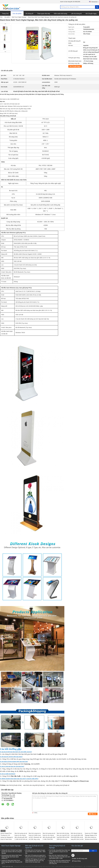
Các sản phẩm (17, 14)
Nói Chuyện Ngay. (91, 14)
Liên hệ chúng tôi (76, 14)
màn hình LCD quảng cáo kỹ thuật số (58, 785)
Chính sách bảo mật (8, 867)
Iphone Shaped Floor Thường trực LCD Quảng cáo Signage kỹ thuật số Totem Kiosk (7, 836)
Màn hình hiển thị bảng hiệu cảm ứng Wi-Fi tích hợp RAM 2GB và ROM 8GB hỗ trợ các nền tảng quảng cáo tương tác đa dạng (63, 838)
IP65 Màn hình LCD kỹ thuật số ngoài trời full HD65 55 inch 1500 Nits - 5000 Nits (35, 852)
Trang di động (76, 861)
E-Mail (74, 859)
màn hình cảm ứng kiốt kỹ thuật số (34, 785)
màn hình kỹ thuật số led (14, 785)
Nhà (1, 17)
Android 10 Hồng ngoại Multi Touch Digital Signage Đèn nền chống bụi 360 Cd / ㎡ (12, 862)
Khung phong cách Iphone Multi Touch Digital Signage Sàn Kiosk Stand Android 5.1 (12, 857)
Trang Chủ (5, 14)
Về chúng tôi (29, 14)
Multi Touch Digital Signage (19, 17)
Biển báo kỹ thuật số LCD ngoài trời (34, 847)
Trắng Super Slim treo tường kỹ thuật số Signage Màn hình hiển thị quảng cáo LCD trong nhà (60, 862)
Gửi (93, 851)
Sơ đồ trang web (82, 859)
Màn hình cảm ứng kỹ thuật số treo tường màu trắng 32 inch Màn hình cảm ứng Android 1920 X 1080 (59, 857)
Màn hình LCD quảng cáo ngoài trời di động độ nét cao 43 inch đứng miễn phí (36, 856)
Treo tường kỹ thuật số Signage (57, 847)
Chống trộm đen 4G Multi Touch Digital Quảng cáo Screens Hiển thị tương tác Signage (12, 852)
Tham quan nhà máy (44, 14)
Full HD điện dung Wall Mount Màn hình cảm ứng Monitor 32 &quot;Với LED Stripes (60, 852)
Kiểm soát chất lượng (60, 14)
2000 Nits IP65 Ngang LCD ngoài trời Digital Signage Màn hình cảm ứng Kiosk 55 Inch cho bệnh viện (35, 861)
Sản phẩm (7, 17)
